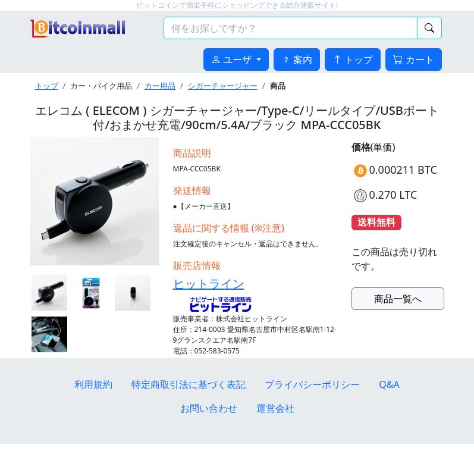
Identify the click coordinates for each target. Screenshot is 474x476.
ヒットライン (209, 284)
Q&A (389, 384)
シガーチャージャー (223, 86)
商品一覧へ (398, 299)
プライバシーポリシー (312, 384)
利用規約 (93, 384)
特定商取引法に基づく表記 (189, 384)
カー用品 (160, 86)
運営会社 (275, 408)
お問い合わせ (209, 408)
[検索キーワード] (291, 28)
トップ (47, 86)
